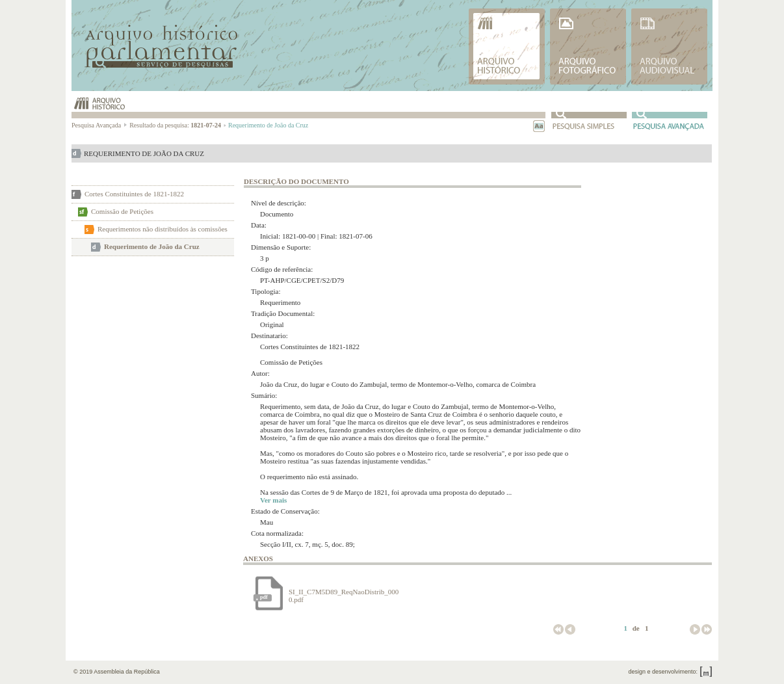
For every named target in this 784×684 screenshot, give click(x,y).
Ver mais (273, 500)
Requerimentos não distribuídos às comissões (163, 229)
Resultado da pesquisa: (178, 125)
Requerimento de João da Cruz (152, 246)
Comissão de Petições (122, 211)
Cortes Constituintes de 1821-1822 (134, 194)
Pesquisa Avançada (100, 125)
